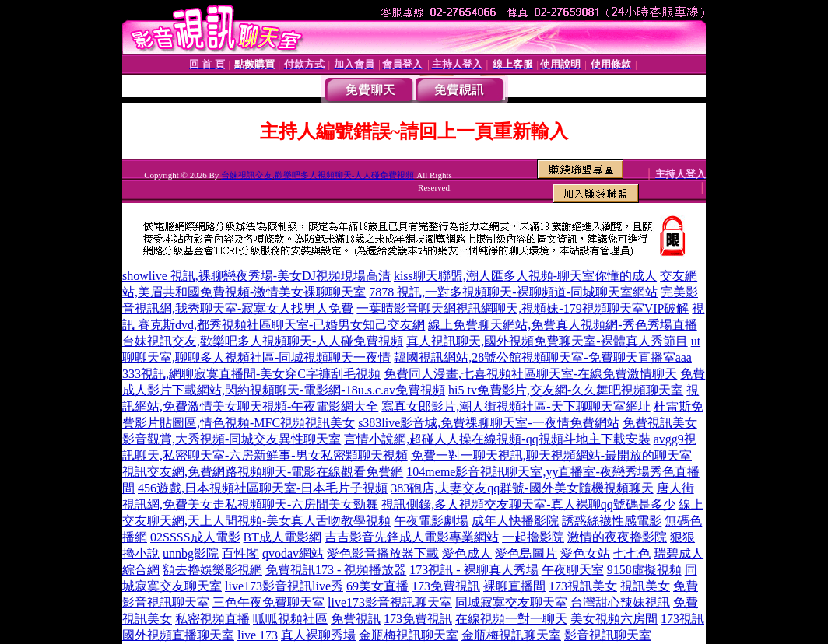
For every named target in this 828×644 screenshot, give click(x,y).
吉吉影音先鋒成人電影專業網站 (412, 537)
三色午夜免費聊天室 (268, 602)
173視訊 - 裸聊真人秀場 (474, 570)
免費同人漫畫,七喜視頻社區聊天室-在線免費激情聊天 (530, 374)
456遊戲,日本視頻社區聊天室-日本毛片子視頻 (263, 488)
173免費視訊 (446, 586)
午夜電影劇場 (431, 521)
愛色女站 (585, 553)
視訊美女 (645, 586)
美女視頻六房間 (614, 619)
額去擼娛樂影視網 (212, 570)
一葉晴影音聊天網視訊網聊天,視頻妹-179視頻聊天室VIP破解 (523, 308)
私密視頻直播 (212, 619)
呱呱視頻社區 (290, 619)
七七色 (632, 553)
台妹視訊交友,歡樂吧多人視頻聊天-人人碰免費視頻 (318, 175)
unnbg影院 (191, 553)
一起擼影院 (533, 537)
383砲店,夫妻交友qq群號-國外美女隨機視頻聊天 (522, 488)
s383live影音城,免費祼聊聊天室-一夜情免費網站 (489, 423)
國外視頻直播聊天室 (178, 635)
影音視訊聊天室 (608, 635)
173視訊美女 (583, 586)
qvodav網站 (293, 553)
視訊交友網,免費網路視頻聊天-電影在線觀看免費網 (263, 472)
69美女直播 (377, 586)
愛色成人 (467, 553)
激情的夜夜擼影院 (617, 537)
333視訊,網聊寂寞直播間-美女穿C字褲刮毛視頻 (251, 374)
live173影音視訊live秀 (284, 586)
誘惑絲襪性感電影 (612, 521)
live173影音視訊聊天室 (390, 602)
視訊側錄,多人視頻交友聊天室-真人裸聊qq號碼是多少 (528, 504)
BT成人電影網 (282, 537)
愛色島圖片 (526, 553)
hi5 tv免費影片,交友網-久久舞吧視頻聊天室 (566, 390)
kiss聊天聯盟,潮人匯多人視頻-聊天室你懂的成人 (525, 276)
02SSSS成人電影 (195, 537)
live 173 (258, 635)
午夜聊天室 (573, 570)
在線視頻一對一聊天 (511, 619)
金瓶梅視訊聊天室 (409, 635)
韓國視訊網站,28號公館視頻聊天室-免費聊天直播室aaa (543, 357)
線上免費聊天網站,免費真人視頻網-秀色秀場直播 (562, 325)
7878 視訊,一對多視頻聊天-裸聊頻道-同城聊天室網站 (513, 292)
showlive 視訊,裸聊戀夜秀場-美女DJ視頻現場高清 (256, 276)
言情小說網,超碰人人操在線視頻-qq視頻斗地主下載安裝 (497, 439)
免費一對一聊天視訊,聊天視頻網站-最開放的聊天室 (551, 455)
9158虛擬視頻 (644, 570)
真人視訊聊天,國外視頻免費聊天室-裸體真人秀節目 (547, 341)
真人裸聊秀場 (318, 635)
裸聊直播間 (514, 586)
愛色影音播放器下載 (383, 553)
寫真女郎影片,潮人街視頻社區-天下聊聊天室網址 (516, 406)
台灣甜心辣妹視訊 (620, 602)
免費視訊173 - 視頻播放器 (336, 570)
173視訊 (682, 619)
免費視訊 (356, 619)
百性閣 (240, 553)
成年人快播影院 (515, 521)
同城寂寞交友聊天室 (511, 602)
